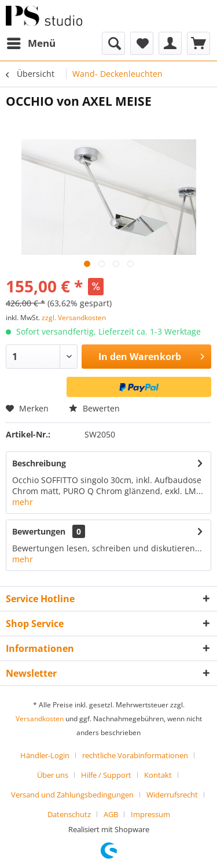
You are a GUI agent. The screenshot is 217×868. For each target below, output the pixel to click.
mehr (23, 502)
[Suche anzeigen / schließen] (113, 43)
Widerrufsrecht (172, 795)
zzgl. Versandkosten (74, 318)
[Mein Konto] (170, 43)
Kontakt (158, 775)
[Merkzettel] (142, 43)
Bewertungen (39, 531)
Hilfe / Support (106, 775)
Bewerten (94, 408)
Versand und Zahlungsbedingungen (72, 795)
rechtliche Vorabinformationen (135, 755)
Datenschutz (69, 814)
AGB (111, 814)
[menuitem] (31, 43)
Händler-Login (45, 755)
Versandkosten (40, 719)
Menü (31, 42)
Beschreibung (39, 463)
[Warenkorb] (198, 43)
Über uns (53, 775)
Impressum (150, 814)
